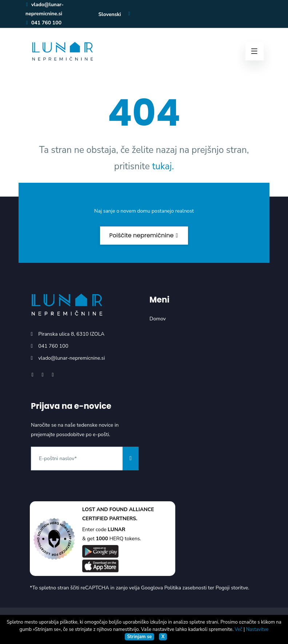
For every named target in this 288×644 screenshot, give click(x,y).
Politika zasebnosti (186, 588)
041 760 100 (43, 23)
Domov (158, 319)
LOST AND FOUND (105, 509)
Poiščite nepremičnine (144, 235)
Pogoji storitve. (233, 588)
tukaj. (163, 166)
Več (238, 629)
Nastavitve (257, 629)
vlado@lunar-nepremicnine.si (71, 358)
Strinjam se (139, 637)
